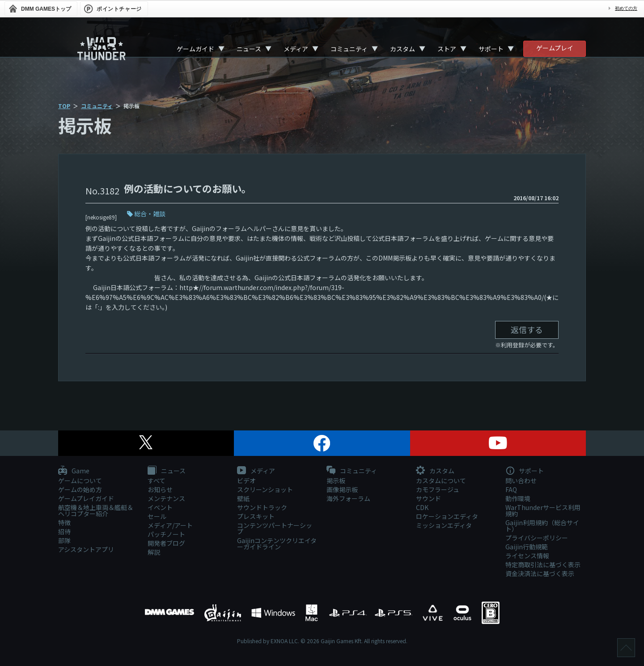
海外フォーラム (348, 498)
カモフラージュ (438, 489)
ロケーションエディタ (447, 516)
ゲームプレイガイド (86, 498)
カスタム (402, 49)
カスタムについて (441, 481)
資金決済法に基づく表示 (540, 573)
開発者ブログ (166, 543)
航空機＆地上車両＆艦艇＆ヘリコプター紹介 (96, 510)
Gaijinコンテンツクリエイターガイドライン (277, 544)
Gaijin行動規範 (527, 547)
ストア (447, 49)
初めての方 (626, 8)
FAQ (511, 489)
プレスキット (256, 516)
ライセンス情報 (527, 556)
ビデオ (246, 481)
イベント (160, 507)
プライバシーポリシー (537, 538)
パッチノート (166, 534)
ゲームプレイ (555, 48)
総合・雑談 (150, 214)
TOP (64, 106)
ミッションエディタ (444, 525)
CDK (422, 507)
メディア (296, 49)
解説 (154, 552)
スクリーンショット (265, 489)
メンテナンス (166, 498)
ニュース (249, 49)
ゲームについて (80, 481)
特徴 (64, 523)
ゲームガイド (195, 49)
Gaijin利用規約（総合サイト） (542, 526)
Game (74, 471)
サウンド (428, 498)
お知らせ (160, 489)
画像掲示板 (342, 489)
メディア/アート (170, 525)
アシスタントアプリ (86, 549)
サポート (491, 49)
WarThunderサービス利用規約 (543, 510)
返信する (527, 329)
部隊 (64, 540)
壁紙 (243, 498)
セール (157, 516)
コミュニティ (349, 49)
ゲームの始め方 (80, 489)
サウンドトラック (262, 507)
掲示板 (336, 481)
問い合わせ (521, 481)
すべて (157, 481)
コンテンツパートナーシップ (275, 528)
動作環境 (518, 498)
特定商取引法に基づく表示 (543, 565)
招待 (64, 531)
